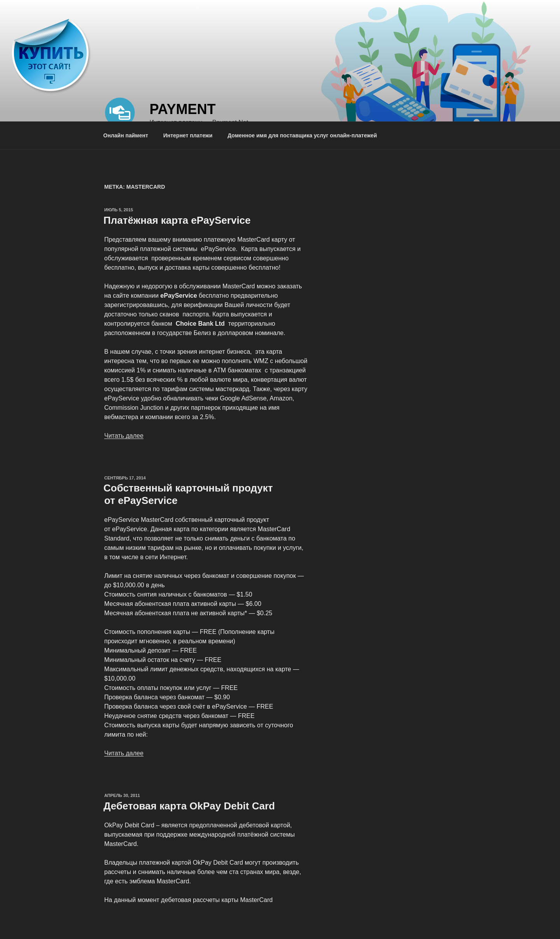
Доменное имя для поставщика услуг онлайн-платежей (302, 135)
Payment (182, 109)
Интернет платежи (188, 135)
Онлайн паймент (126, 135)
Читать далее (124, 436)
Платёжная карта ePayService (177, 220)
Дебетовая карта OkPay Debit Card (189, 806)
